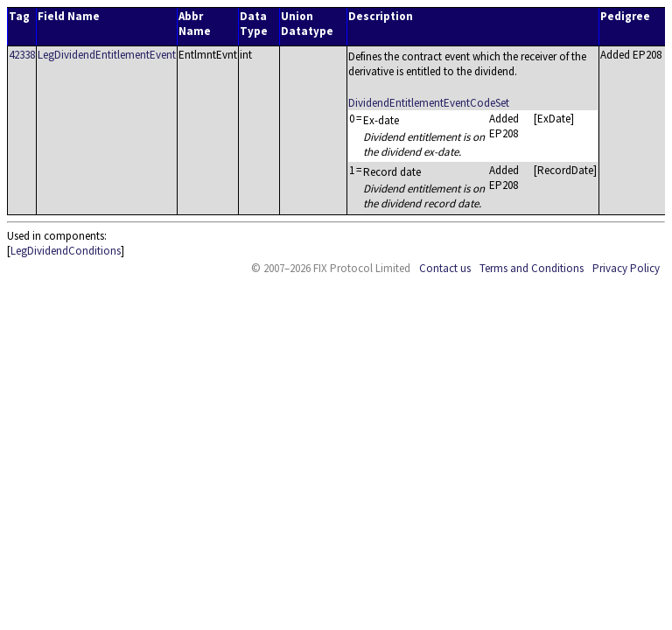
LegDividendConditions (66, 251)
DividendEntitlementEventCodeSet (429, 103)
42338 (22, 55)
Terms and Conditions (532, 268)
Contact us (445, 268)
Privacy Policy (626, 268)
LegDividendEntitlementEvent (107, 55)
